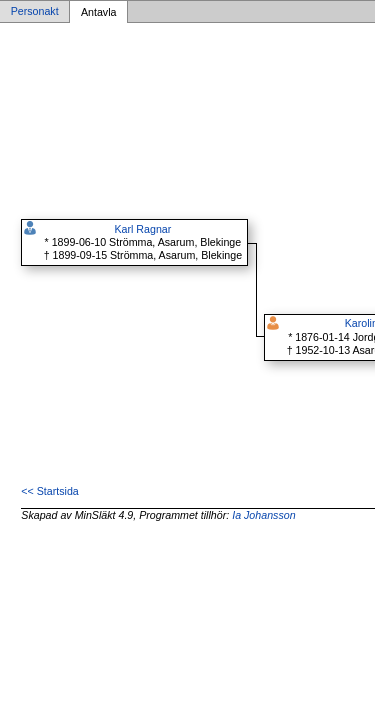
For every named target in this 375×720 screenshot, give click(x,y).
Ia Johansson (263, 515)
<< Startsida (49, 491)
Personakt (35, 12)
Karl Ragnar (142, 229)
